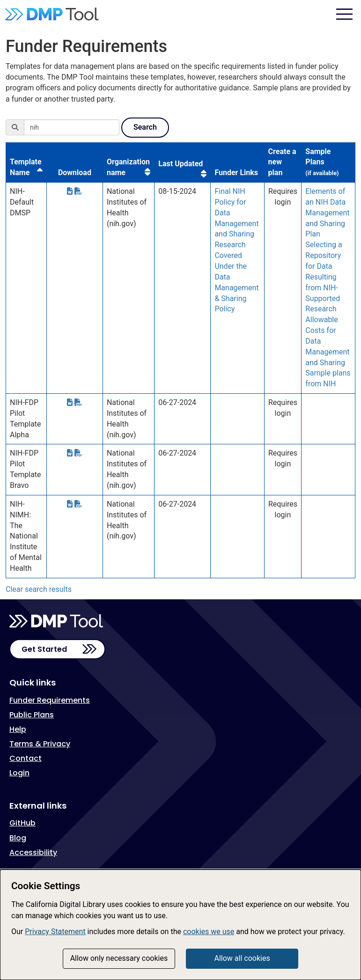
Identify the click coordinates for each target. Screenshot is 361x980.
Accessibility (33, 852)
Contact (26, 758)
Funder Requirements (50, 700)
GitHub (22, 823)
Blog (18, 838)
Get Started (44, 649)
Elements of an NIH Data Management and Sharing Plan (327, 213)
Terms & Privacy (40, 744)
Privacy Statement (55, 932)
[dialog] (180, 925)
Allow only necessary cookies (119, 958)
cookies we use (209, 932)
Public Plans (32, 715)
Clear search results (39, 589)
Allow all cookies (242, 958)
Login (19, 773)
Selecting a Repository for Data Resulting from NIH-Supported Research (324, 277)
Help (18, 729)
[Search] (72, 127)
